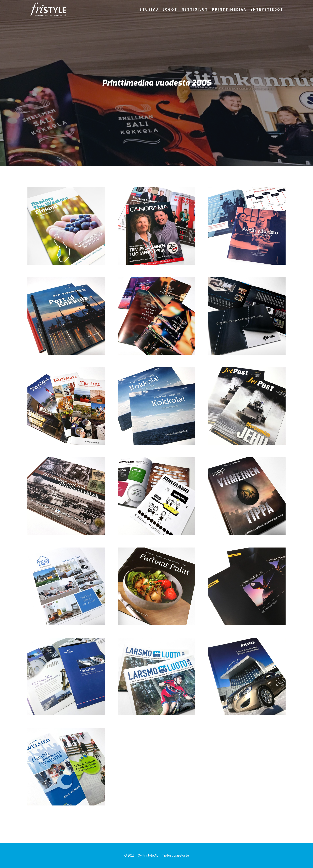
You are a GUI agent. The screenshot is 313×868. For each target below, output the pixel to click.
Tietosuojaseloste (175, 855)
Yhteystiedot (267, 9)
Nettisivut (195, 9)
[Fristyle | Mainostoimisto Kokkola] (48, 9)
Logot (170, 9)
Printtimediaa (229, 9)
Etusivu (149, 9)
